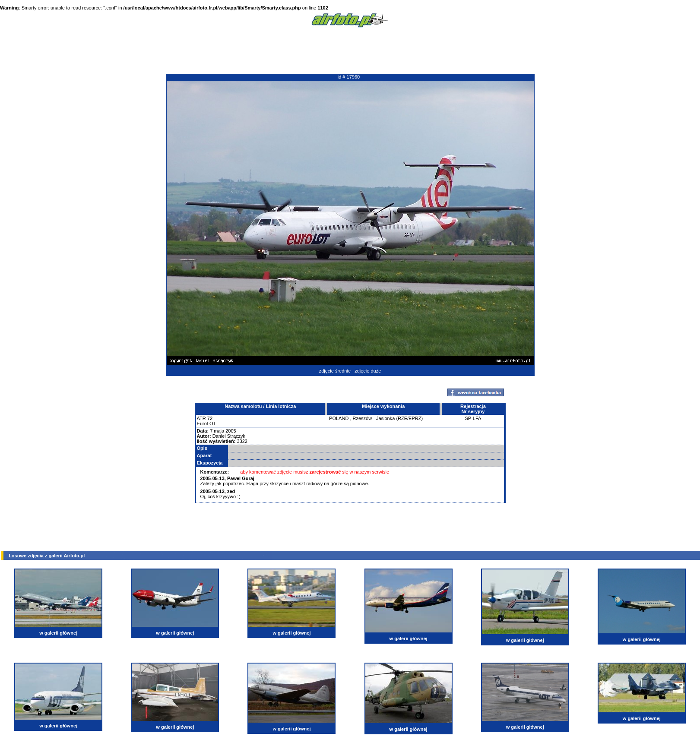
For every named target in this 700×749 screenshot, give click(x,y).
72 (210, 418)
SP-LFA (473, 418)
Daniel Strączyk (229, 436)
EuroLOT (207, 423)
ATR (201, 418)
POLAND (339, 418)
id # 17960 (349, 77)
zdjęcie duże (368, 371)
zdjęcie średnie (335, 371)
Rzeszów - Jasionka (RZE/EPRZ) (388, 418)
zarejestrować (325, 472)
